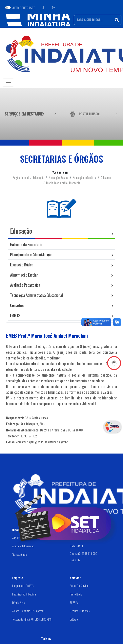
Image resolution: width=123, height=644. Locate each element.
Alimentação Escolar (24, 275)
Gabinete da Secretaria (26, 244)
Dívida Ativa (19, 602)
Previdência (76, 594)
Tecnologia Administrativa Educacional (36, 295)
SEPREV (74, 602)
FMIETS (15, 315)
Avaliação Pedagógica (25, 285)
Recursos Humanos (80, 611)
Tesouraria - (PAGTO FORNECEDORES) (32, 619)
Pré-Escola (104, 178)
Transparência (20, 554)
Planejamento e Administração (31, 254)
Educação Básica (58, 178)
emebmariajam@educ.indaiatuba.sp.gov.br (42, 442)
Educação (39, 178)
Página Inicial (21, 178)
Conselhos (17, 305)
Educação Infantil (83, 178)
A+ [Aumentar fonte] (53, 8)
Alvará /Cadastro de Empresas (28, 611)
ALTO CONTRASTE (24, 8)
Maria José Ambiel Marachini (64, 183)
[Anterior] (55, 114)
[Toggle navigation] (8, 83)
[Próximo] (116, 114)
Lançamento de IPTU (23, 586)
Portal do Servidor (80, 586)
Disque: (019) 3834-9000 (84, 553)
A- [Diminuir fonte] (44, 8)
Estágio (74, 619)
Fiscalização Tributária (24, 594)
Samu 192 (75, 560)
